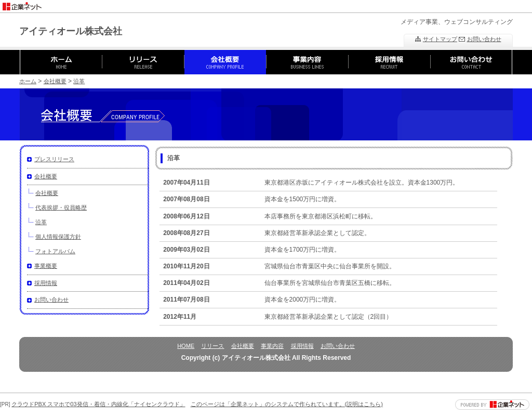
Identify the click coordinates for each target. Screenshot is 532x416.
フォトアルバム (55, 251)
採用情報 (46, 283)
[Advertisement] (410, 4)
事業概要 (46, 266)
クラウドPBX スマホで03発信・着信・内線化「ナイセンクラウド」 (98, 404)
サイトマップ (440, 39)
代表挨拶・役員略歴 (61, 207)
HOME (186, 346)
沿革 (79, 81)
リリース (212, 346)
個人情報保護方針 (58, 237)
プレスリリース (54, 159)
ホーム (28, 81)
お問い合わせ (484, 39)
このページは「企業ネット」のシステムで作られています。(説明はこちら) (287, 404)
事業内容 (272, 346)
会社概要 (55, 81)
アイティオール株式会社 (71, 31)
